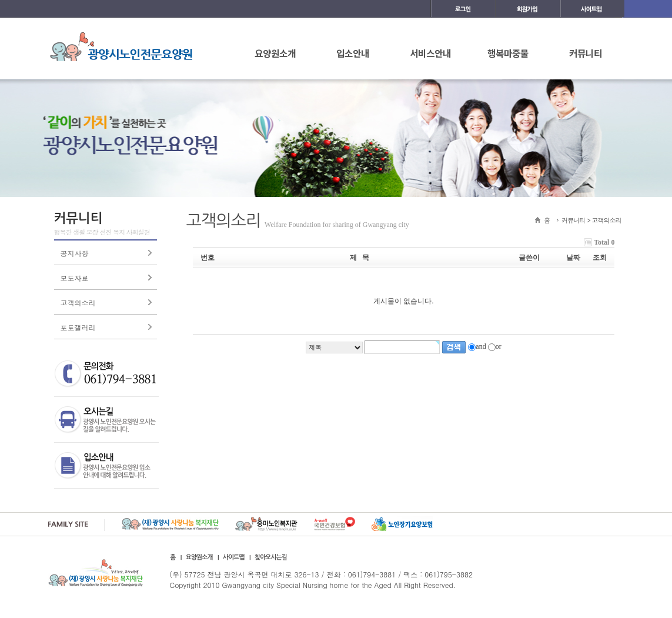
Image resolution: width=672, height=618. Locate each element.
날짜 (573, 258)
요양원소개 (275, 53)
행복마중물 (508, 53)
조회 (600, 258)
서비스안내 (430, 53)
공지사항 (75, 253)
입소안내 (353, 53)
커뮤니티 (586, 53)
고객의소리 (78, 303)
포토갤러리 (78, 327)
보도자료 (75, 278)
